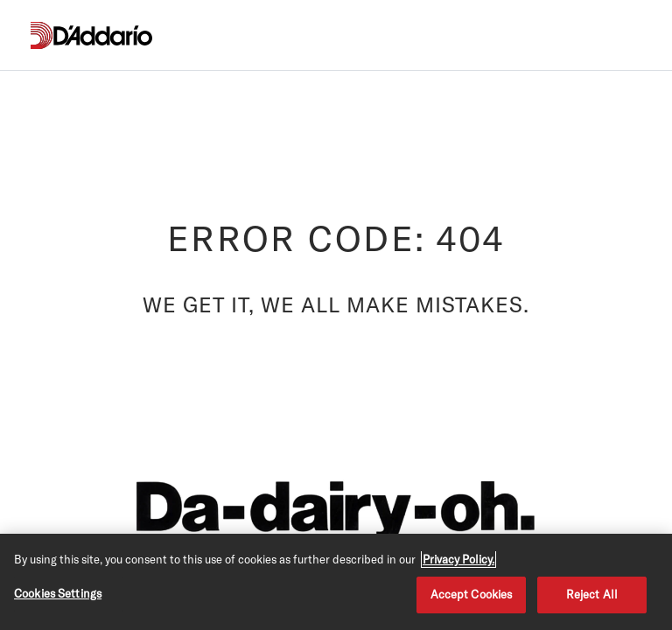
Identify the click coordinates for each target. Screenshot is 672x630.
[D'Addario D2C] (103, 35)
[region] (336, 582)
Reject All (592, 594)
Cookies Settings (58, 593)
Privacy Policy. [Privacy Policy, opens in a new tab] (458, 559)
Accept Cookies (472, 594)
